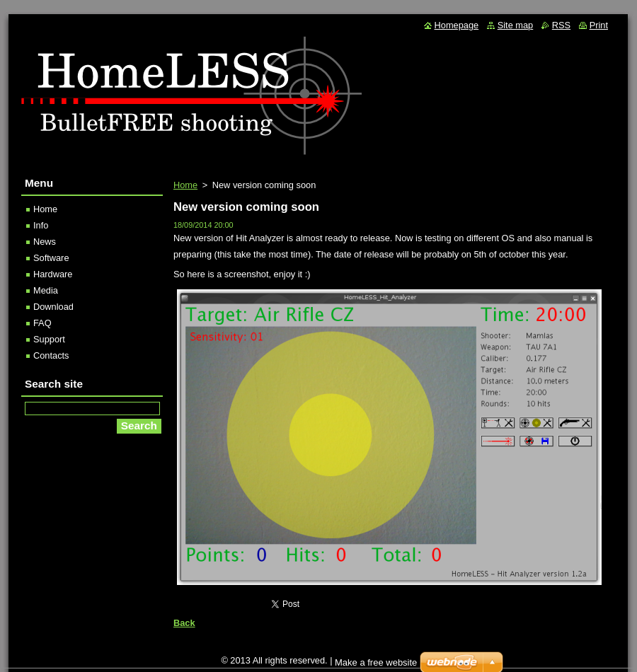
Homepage (457, 25)
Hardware (53, 274)
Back (184, 623)
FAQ (42, 323)
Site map (516, 25)
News (45, 242)
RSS (561, 25)
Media (46, 290)
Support (49, 339)
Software (51, 258)
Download (53, 307)
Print (599, 25)
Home (185, 185)
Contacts (51, 355)
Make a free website (376, 662)
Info (41, 225)
